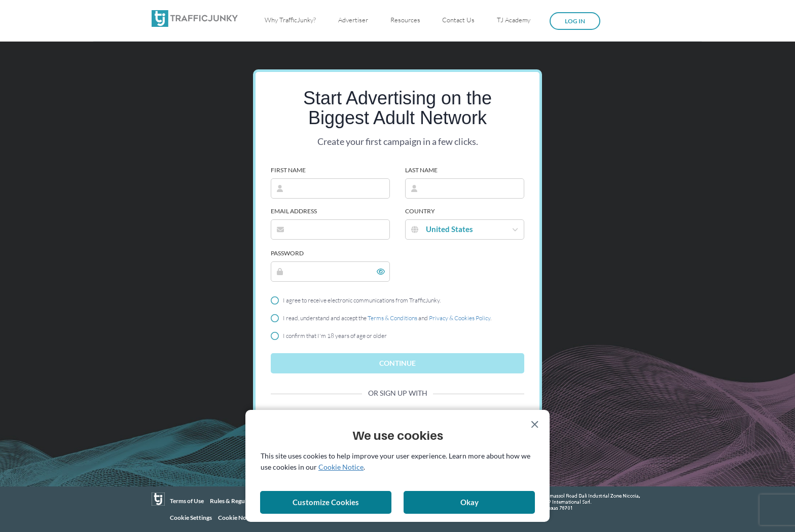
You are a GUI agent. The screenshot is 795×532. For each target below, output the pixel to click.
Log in (575, 21)
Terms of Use (187, 501)
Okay (469, 502)
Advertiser (353, 20)
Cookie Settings (191, 518)
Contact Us (458, 20)
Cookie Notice (237, 518)
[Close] (535, 425)
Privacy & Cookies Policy (460, 318)
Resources (405, 20)
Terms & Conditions (392, 318)
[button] (381, 272)
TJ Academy (514, 20)
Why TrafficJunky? (290, 20)
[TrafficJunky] (158, 499)
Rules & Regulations (237, 501)
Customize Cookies (326, 502)
